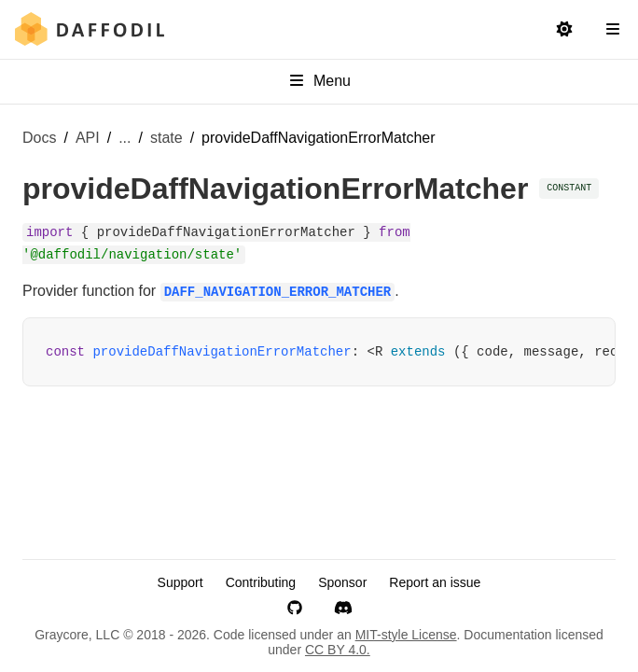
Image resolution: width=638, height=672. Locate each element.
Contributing (261, 582)
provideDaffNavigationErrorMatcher (222, 352)
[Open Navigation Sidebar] (613, 30)
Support (180, 582)
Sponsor (342, 582)
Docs (39, 138)
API (88, 138)
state (166, 138)
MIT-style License (406, 635)
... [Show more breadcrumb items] (125, 138)
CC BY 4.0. (338, 650)
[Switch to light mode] (564, 30)
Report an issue (435, 582)
